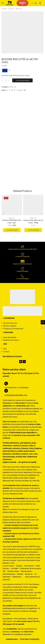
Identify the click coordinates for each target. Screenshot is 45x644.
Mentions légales (10, 326)
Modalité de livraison (11, 340)
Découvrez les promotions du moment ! (22, 3)
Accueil (4, 9)
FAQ (5, 349)
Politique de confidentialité (13, 329)
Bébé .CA (19, 9)
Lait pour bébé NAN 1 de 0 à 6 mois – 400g (33, 221)
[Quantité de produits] (6, 80)
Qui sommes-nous (10, 323)
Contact (6, 352)
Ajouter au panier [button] (12, 230)
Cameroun (11, 9)
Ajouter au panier (23, 80)
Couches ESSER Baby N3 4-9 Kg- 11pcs (12, 221)
